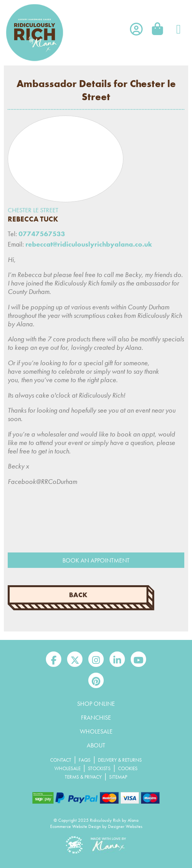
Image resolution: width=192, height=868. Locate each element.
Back (78, 595)
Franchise (96, 718)
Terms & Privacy (83, 777)
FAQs (85, 760)
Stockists (99, 768)
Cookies (128, 768)
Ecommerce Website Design (76, 826)
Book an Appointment (96, 560)
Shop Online (96, 704)
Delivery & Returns (120, 760)
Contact (61, 760)
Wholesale (96, 731)
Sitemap (118, 777)
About (96, 745)
